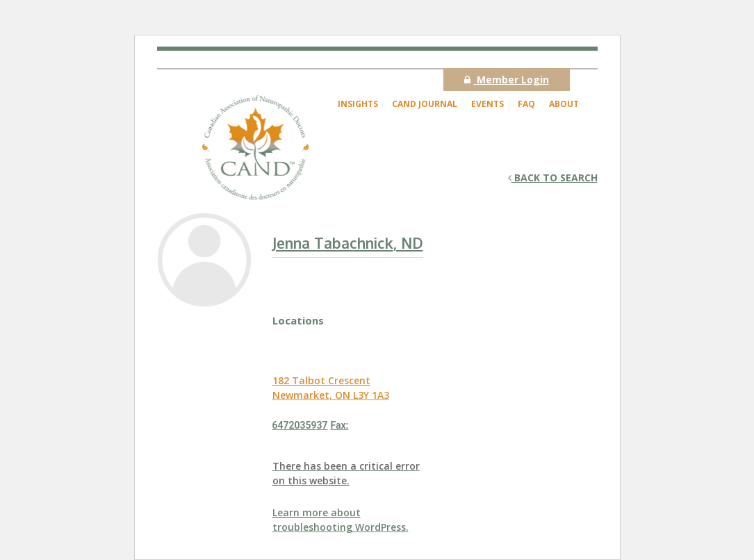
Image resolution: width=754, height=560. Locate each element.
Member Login (507, 80)
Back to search (553, 178)
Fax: (339, 425)
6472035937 (300, 425)
